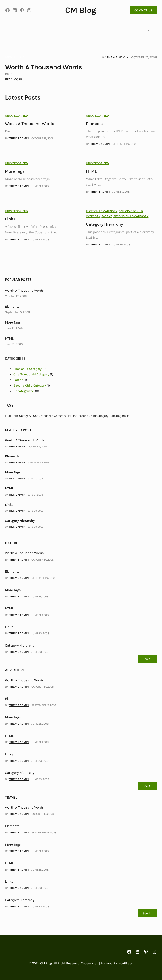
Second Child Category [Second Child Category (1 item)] (93, 416)
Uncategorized (16, 57)
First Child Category (102, 211)
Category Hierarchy (105, 224)
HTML (91, 171)
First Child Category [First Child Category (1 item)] (18, 416)
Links (10, 219)
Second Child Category (131, 216)
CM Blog (81, 10)
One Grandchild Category (31, 374)
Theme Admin (118, 57)
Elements (95, 124)
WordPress (125, 963)
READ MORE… (14, 79)
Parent (107, 216)
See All (147, 659)
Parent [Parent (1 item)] (72, 416)
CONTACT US (143, 10)
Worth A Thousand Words (43, 67)
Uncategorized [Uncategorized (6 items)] (120, 416)
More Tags (15, 171)
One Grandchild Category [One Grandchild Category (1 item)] (50, 416)
